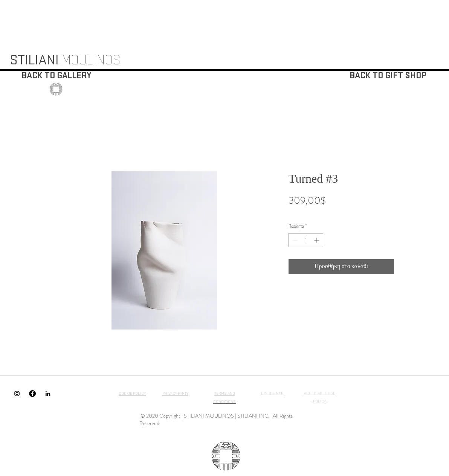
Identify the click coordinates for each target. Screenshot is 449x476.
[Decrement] (294, 240)
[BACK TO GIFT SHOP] (388, 76)
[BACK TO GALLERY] (57, 76)
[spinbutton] (306, 240)
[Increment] (317, 240)
